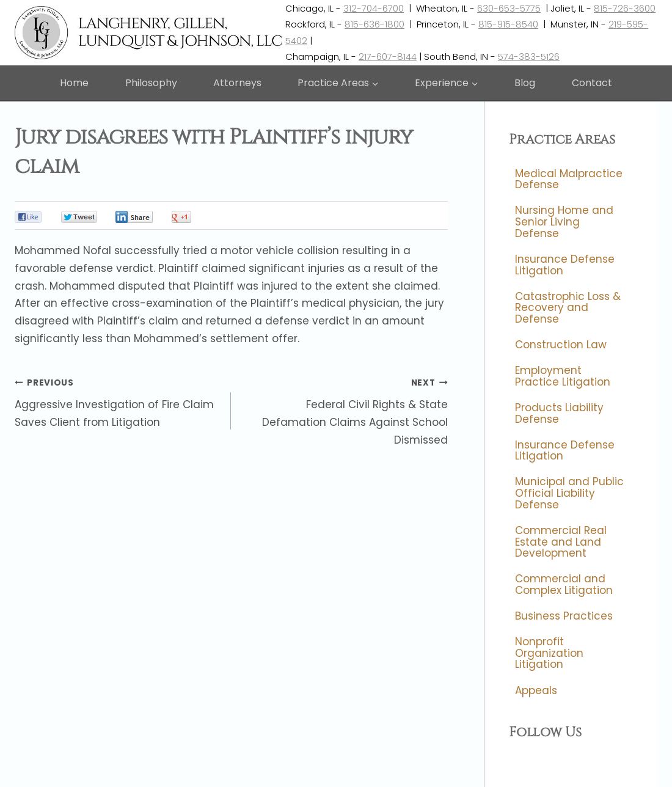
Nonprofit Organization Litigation (549, 653)
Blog (525, 83)
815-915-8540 (508, 24)
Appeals (536, 690)
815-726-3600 (625, 8)
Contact (592, 83)
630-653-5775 (509, 8)
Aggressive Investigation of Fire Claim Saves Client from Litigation (118, 401)
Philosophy (151, 83)
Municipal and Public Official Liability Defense (569, 493)
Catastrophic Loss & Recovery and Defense (568, 308)
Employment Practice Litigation (563, 376)
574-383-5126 (529, 57)
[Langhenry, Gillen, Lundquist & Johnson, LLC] (150, 33)
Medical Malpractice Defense (569, 179)
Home (74, 83)
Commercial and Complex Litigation (564, 585)
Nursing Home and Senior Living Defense (564, 222)
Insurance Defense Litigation (565, 265)
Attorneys (237, 83)
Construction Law (561, 345)
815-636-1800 (374, 24)
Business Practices (564, 616)
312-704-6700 (374, 8)
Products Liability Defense (559, 413)
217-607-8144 (388, 57)
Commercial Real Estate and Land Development (561, 542)
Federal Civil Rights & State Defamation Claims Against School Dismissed (344, 410)
